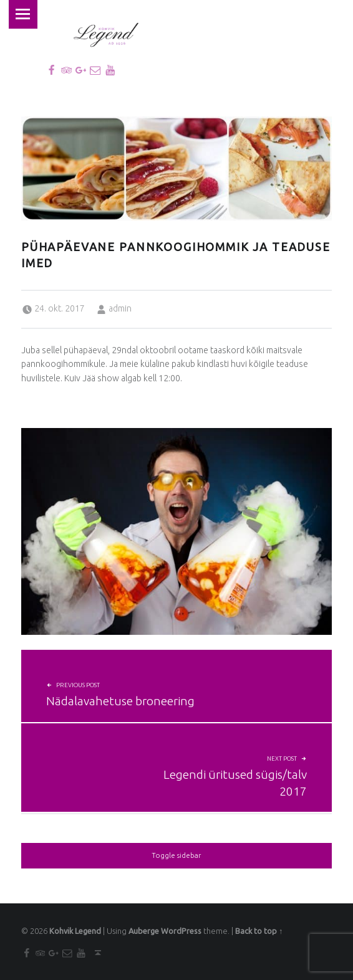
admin (120, 308)
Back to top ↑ (259, 931)
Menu (23, 14)
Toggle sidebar (176, 855)
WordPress (181, 931)
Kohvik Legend (75, 931)
